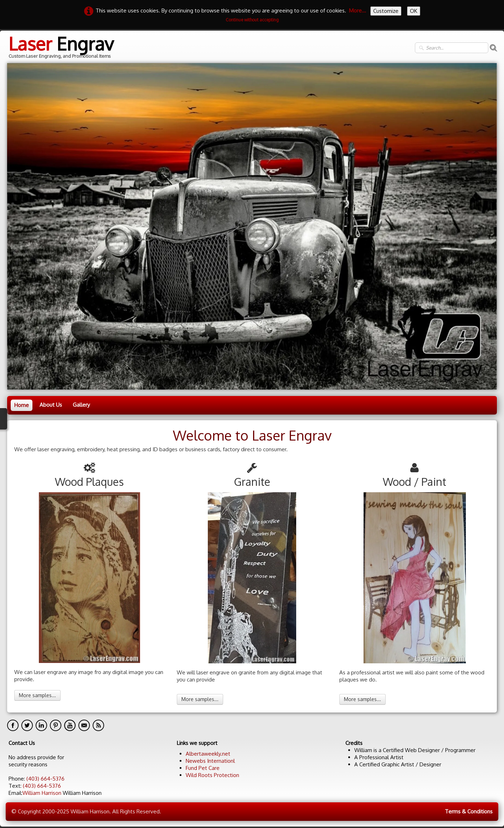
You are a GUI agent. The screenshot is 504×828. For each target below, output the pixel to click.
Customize (386, 11)
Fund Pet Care (203, 768)
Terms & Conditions (469, 811)
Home (22, 405)
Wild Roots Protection (212, 775)
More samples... (37, 695)
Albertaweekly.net (208, 754)
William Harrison (42, 793)
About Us (51, 405)
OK (414, 11)
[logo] (60, 48)
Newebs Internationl (210, 761)
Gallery (81, 405)
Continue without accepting (252, 20)
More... (358, 11)
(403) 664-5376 (45, 779)
